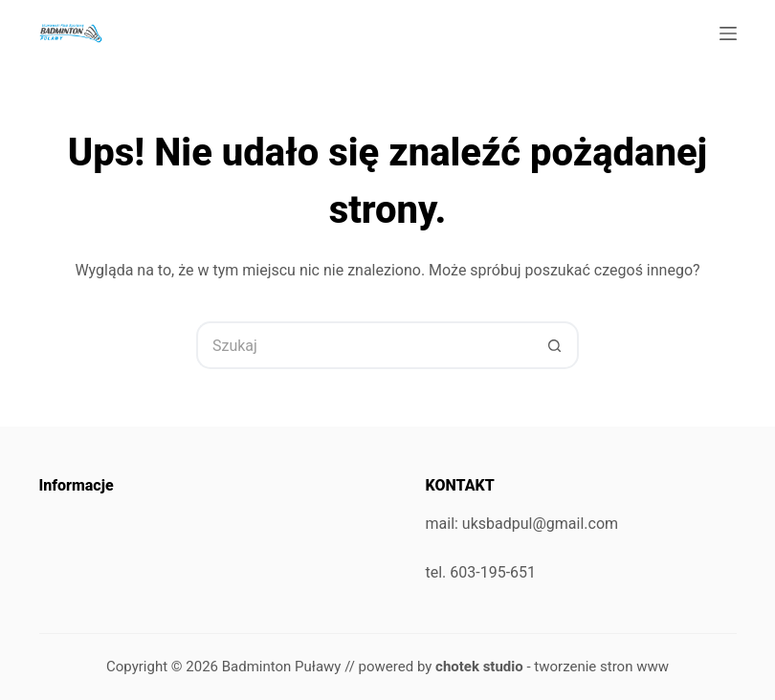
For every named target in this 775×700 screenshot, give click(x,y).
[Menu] (728, 33)
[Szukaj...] (364, 345)
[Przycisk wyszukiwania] (555, 345)
